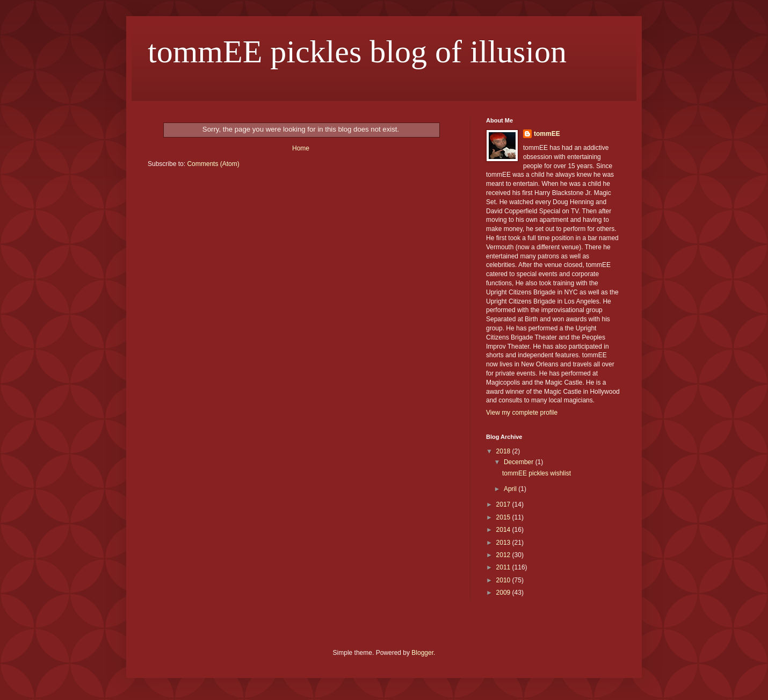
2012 (504, 555)
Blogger (422, 653)
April (511, 489)
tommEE (547, 134)
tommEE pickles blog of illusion (357, 52)
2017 (504, 504)
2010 (504, 580)
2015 (504, 517)
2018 (504, 451)
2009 (504, 593)
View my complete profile (522, 413)
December (520, 462)
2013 (504, 543)
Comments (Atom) (213, 164)
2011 (504, 567)
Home (301, 148)
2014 (504, 530)
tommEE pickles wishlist (537, 473)
